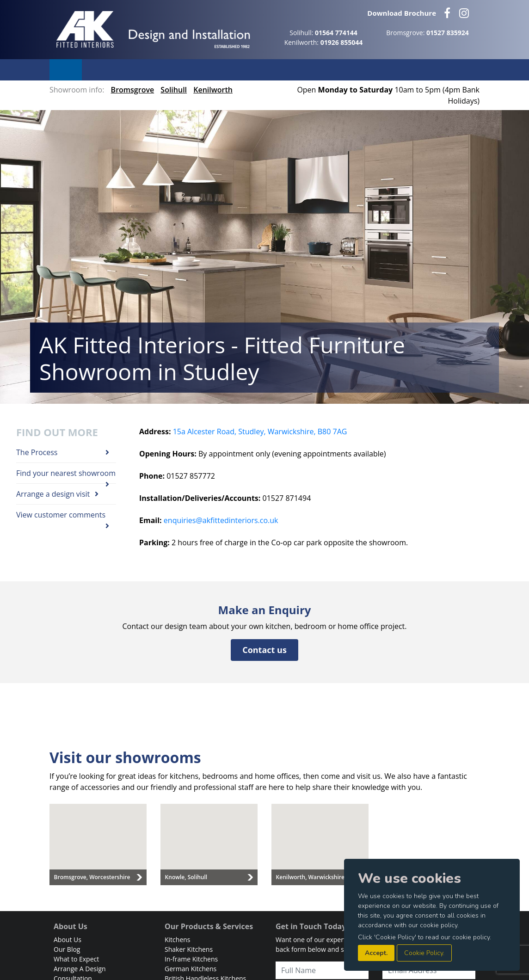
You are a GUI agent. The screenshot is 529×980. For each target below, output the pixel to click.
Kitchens (178, 940)
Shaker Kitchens (189, 949)
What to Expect (76, 959)
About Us (68, 940)
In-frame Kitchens (191, 959)
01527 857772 (191, 476)
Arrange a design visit (57, 494)
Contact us (264, 650)
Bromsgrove (133, 90)
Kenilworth (213, 90)
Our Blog (67, 949)
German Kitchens (191, 969)
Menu (66, 70)
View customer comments (63, 517)
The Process (63, 453)
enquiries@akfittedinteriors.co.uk (221, 520)
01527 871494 (287, 498)
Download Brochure (402, 13)
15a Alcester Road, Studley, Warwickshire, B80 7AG (260, 431)
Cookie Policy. (424, 953)
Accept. (376, 953)
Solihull (174, 90)
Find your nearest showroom (66, 476)
